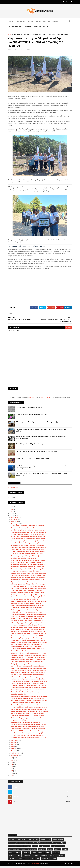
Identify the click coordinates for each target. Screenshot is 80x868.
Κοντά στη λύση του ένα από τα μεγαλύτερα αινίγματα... (28, 594)
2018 (12, 766)
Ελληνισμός (42, 851)
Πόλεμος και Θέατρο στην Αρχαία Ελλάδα (24, 530)
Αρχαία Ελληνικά (13, 489)
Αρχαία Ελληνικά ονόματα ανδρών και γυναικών (30, 409)
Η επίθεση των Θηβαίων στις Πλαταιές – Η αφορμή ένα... (28, 735)
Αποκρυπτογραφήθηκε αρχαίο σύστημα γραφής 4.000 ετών (30, 713)
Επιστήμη (58, 851)
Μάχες (18, 854)
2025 (12, 511)
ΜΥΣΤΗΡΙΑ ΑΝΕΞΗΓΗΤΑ (16, 27)
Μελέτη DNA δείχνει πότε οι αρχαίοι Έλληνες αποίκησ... (28, 631)
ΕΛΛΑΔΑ (39, 21)
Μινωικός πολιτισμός (37, 854)
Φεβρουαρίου (16, 755)
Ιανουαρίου (15, 757)
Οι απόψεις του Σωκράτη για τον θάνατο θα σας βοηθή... (28, 528)
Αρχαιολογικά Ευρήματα (36, 845)
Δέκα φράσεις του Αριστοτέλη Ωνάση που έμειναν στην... (28, 569)
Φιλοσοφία (45, 860)
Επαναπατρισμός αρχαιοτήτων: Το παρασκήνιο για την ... (29, 711)
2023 (12, 515)
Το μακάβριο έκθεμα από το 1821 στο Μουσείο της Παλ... (28, 571)
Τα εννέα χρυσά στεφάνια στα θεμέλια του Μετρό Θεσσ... (28, 651)
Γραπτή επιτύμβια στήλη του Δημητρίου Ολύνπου (26, 705)
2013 (12, 777)
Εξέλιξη (50, 851)
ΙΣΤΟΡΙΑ (31, 21)
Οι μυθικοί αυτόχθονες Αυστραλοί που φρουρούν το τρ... (28, 532)
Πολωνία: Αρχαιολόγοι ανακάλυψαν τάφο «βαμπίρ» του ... (29, 707)
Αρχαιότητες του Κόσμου (52, 845)
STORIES (53, 860)
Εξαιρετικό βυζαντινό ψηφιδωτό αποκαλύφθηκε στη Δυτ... (29, 633)
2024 (12, 513)
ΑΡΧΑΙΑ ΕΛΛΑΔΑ (20, 21)
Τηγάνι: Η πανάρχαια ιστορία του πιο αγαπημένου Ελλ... (28, 700)
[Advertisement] (40, 372)
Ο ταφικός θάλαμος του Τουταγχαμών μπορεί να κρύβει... (28, 551)
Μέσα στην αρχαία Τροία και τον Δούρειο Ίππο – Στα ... (28, 564)
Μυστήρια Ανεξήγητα (15, 857)
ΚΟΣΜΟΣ (55, 21)
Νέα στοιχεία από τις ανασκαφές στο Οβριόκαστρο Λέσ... (28, 646)
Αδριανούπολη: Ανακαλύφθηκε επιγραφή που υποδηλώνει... (30, 698)
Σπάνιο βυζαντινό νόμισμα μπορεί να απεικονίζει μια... (28, 668)
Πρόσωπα (61, 857)
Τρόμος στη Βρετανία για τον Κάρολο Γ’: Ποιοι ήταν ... (28, 592)
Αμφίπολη (12, 842)
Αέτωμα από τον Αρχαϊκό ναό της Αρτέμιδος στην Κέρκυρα (29, 702)
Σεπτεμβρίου (16, 526)
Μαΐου (14, 748)
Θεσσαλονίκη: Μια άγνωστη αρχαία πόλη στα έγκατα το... (29, 566)
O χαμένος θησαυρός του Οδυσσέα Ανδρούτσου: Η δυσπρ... (30, 584)
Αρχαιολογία (23, 845)
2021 (12, 760)
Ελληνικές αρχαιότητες (58, 848)
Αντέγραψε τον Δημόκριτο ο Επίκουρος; (23, 666)
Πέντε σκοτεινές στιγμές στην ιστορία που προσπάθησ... (28, 618)
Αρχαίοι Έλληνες (46, 842)
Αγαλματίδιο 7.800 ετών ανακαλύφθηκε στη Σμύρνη (27, 733)
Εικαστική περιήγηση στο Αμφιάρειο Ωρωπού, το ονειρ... (28, 692)
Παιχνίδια (35, 857)
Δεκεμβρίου (15, 519)
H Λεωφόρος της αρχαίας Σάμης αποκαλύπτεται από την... (29, 674)
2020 (12, 762)
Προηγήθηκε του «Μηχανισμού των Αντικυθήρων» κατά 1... (29, 657)
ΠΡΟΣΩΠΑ (47, 27)
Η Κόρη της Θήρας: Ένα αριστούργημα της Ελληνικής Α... (29, 726)
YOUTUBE (16, 804)
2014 (12, 775)
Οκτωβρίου (15, 524)
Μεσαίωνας (26, 854)
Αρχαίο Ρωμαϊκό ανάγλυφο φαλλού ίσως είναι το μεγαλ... (29, 670)
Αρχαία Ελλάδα (21, 842)
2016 (12, 771)
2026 (12, 509)
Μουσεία (48, 854)
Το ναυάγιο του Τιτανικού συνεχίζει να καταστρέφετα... (28, 737)
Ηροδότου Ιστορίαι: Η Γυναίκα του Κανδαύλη (25, 601)
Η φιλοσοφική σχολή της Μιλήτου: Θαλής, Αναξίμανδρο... (29, 681)
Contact (15, 2)
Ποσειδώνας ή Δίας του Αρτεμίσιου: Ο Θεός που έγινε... (28, 640)
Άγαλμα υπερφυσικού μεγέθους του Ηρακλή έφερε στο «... (29, 612)
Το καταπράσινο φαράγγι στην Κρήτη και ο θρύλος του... (28, 588)
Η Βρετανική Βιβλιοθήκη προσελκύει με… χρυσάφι (27, 679)
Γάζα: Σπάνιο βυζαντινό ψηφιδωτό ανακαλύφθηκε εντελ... (29, 616)
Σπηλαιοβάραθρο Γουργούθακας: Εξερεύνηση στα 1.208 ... (29, 694)
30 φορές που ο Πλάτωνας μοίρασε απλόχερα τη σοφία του (29, 644)
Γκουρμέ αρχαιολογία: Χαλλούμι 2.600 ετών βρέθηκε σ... (29, 558)
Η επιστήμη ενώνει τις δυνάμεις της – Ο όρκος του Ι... (27, 648)
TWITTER (16, 794)
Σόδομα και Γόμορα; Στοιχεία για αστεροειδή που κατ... (28, 547)
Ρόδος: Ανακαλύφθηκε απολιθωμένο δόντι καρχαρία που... (29, 709)
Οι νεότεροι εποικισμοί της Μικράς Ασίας (24, 560)
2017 (12, 768)
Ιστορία (65, 851)
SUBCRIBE (68, 804)
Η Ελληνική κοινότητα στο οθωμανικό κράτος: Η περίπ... (28, 728)
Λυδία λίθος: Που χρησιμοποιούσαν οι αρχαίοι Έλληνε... (28, 562)
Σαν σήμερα (12, 860)
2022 (12, 517)
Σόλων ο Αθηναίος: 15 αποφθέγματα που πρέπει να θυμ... (29, 655)
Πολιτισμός (53, 857)
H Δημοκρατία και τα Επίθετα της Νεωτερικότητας (26, 605)
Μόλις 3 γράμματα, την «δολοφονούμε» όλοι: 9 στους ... (28, 586)
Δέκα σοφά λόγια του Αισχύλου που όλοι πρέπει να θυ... (28, 581)
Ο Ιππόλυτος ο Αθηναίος (19, 696)
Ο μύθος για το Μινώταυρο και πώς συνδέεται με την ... (28, 664)
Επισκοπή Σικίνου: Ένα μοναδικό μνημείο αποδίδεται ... (28, 715)
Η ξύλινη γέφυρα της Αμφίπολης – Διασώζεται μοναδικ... (28, 536)
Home (10, 2)
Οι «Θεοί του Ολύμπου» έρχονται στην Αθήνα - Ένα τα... (28, 720)
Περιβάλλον (44, 857)
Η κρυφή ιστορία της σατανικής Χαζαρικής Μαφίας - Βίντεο (33, 460)
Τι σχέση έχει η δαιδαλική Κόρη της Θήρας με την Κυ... (28, 685)
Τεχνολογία (30, 860)
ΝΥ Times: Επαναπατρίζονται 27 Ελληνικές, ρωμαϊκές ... (29, 718)
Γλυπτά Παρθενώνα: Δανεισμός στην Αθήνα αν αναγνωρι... (29, 683)
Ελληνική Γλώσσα (14, 851)
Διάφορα (28, 848)
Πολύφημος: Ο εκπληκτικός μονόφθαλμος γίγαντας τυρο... (29, 659)
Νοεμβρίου (15, 521)
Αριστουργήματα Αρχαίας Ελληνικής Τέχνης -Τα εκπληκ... (29, 534)
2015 (12, 773)
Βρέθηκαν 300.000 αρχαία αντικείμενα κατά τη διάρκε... (28, 677)
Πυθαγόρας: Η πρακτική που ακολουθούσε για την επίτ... (28, 573)
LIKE (69, 789)
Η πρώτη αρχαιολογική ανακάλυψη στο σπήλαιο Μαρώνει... (29, 635)
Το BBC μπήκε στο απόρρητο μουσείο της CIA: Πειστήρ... (29, 553)
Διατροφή (20, 848)
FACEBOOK (16, 789)
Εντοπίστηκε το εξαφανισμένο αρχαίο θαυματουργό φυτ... (29, 538)
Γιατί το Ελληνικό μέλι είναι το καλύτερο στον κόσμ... (27, 614)
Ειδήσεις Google (46, 398)
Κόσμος (11, 854)
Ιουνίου (14, 746)
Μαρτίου (14, 753)
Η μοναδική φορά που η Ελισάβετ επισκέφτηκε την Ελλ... (29, 672)
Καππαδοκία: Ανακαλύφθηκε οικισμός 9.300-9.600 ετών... (29, 638)
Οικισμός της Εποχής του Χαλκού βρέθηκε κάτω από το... (29, 575)
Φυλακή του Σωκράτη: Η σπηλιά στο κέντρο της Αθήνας (28, 579)
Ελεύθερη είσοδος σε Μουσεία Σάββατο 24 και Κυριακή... (29, 597)
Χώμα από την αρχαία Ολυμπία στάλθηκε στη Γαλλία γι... (29, 599)
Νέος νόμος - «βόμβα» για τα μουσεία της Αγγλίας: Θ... (28, 556)
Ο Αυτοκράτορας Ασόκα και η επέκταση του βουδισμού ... (29, 549)
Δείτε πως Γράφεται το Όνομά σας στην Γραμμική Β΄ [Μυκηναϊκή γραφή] (37, 453)
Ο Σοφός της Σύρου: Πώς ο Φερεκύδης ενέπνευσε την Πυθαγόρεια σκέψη (37, 424)
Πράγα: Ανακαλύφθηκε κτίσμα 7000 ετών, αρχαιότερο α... (29, 590)
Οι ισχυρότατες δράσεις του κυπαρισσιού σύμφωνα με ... (28, 610)
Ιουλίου (14, 744)
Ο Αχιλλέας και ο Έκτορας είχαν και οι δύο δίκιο (26, 724)
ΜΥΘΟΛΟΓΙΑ (47, 21)
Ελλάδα (15, 34)
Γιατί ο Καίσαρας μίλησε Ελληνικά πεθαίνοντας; (30, 446)
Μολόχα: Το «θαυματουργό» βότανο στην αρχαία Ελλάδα (32, 416)
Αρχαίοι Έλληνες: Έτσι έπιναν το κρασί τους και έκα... (28, 653)
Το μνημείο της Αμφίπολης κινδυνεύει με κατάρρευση (27, 627)
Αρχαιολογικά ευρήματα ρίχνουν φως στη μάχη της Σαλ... (29, 661)
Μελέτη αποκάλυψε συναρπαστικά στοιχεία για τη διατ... (28, 607)
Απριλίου (15, 751)
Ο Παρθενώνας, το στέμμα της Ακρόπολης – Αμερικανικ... (29, 577)
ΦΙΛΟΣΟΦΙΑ (38, 27)
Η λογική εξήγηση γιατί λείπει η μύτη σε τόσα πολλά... (28, 625)
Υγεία (38, 860)
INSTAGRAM (17, 799)
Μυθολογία (56, 854)
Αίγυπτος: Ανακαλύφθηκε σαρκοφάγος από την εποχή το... (29, 603)
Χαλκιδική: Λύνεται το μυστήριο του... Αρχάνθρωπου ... (28, 620)
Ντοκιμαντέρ (26, 857)
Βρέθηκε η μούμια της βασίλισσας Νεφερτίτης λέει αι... (28, 623)
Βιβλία (63, 845)
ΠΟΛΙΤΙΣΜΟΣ (29, 27)
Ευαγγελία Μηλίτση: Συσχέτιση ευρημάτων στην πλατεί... (28, 739)
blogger (68, 327)
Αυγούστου (15, 742)
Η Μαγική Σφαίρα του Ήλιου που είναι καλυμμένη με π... (28, 642)
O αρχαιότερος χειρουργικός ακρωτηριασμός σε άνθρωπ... (29, 689)
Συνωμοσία (22, 860)
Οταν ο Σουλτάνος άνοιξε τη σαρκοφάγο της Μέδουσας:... (29, 540)
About (21, 2)
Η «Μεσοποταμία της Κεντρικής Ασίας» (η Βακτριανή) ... (28, 543)
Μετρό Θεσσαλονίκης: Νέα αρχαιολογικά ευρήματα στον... (29, 545)
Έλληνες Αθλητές (44, 848)
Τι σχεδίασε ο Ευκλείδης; (19, 722)
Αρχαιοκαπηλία (13, 845)
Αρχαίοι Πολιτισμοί (58, 842)
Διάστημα (12, 848)
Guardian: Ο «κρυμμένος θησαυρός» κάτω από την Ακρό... (29, 687)
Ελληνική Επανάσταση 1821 (29, 851)
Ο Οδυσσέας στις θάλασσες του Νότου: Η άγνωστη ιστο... (29, 730)
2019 (12, 764)
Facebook (33, 398)
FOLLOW (68, 794)
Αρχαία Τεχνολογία (33, 842)
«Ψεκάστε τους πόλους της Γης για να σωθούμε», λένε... (28, 629)
